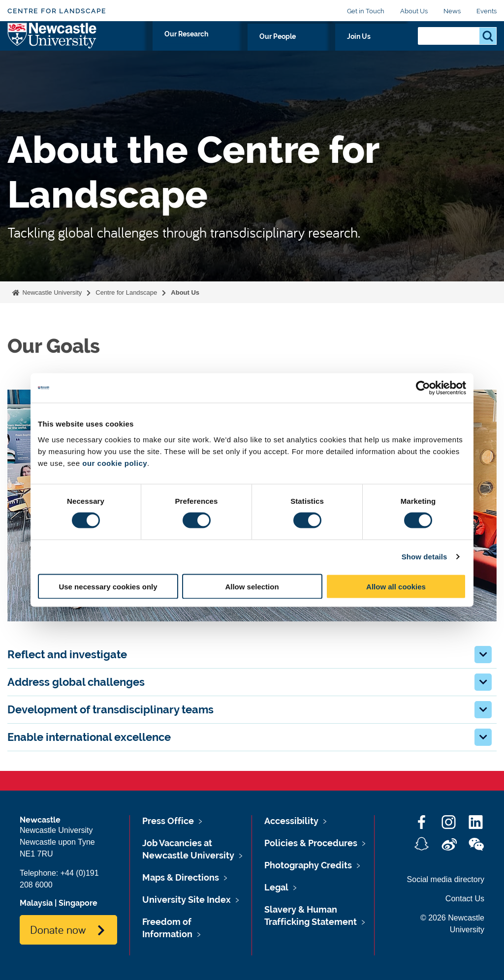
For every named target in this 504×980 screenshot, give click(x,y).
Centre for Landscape (57, 11)
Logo (52, 46)
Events (487, 11)
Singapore (78, 903)
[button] (483, 655)
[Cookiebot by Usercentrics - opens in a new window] (423, 388)
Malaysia (36, 903)
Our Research (274, 48)
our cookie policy (115, 463)
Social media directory (446, 879)
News (452, 11)
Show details (425, 557)
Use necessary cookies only (108, 586)
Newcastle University (51, 292)
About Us (414, 11)
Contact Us (465, 899)
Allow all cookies (396, 586)
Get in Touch (366, 11)
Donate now (58, 929)
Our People (337, 48)
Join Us (388, 48)
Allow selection (252, 586)
